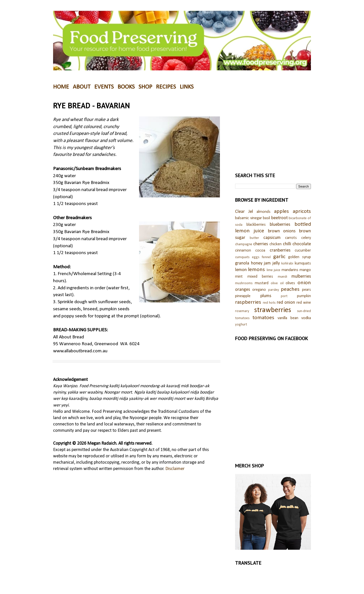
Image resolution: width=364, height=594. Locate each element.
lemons (256, 270)
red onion (286, 303)
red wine (304, 303)
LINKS (187, 87)
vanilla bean (288, 318)
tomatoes (263, 318)
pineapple (243, 296)
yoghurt (241, 325)
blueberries (280, 225)
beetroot (279, 218)
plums (266, 296)
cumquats (242, 257)
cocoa (260, 251)
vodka (306, 318)
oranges (243, 290)
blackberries (256, 225)
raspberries (248, 302)
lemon (241, 270)
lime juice (274, 270)
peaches (290, 289)
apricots (302, 211)
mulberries (301, 276)
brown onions (282, 231)
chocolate (302, 244)
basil (266, 218)
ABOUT (82, 87)
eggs (256, 257)
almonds (264, 212)
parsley (274, 290)
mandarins (290, 270)
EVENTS (104, 87)
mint (239, 277)
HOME (61, 87)
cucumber (303, 251)
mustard (262, 283)
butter (254, 238)
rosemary (242, 311)
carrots (291, 238)
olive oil (277, 283)
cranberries (280, 250)
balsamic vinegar (248, 218)
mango (305, 270)
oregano (259, 290)
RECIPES (166, 87)
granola (242, 263)
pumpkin (304, 296)
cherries (261, 244)
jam (267, 263)
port (284, 296)
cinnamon (243, 251)
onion (304, 283)
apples (281, 211)
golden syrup (300, 257)
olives (290, 283)
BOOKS (126, 87)
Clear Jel (244, 212)
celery (306, 238)
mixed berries (260, 277)
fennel (266, 257)
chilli (287, 244)
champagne (244, 244)
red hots (269, 303)
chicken (276, 244)
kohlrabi (287, 264)
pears (306, 290)
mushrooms (244, 283)
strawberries (273, 310)
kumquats (303, 263)
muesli (282, 277)
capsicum (272, 238)
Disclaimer (175, 469)
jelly (276, 263)
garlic (279, 257)
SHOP (145, 87)
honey (257, 263)
